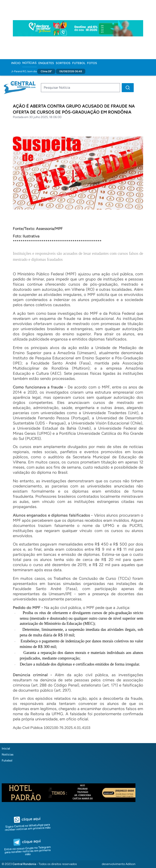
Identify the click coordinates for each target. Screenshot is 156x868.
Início (16, 63)
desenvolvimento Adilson (119, 864)
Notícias (29, 63)
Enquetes (46, 63)
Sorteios (63, 63)
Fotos (92, 63)
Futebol (79, 63)
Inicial (6, 749)
